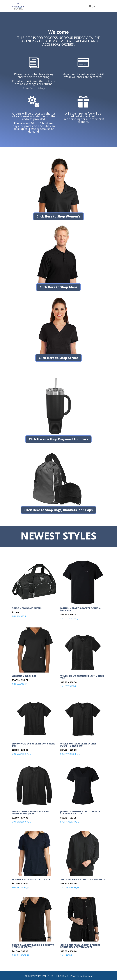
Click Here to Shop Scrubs (58, 358)
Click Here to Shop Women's (58, 216)
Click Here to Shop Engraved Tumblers (58, 439)
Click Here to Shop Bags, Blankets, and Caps (58, 510)
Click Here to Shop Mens (58, 287)
